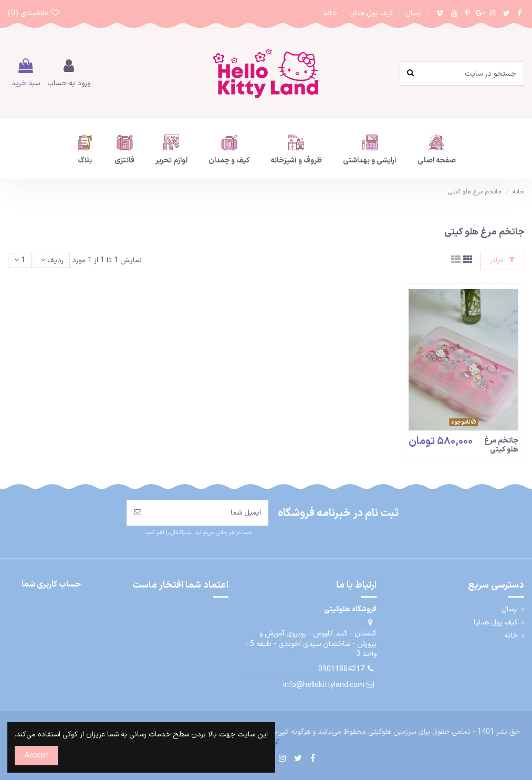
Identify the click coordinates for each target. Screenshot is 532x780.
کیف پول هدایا (370, 13)
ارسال (413, 13)
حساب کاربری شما (51, 584)
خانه (330, 13)
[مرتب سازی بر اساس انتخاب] (51, 260)
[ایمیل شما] (208, 513)
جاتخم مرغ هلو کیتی (501, 445)
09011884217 (341, 669)
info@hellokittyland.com (324, 685)
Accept (36, 756)
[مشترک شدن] (138, 513)
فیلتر (502, 260)
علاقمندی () (34, 13)
